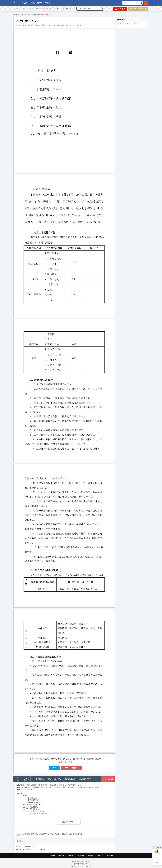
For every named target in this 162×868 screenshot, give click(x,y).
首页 (16, 3)
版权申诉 (47, 9)
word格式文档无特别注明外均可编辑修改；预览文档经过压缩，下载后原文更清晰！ (62, 779)
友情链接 (91, 856)
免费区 (40, 3)
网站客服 (100, 856)
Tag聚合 (48, 3)
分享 (23, 9)
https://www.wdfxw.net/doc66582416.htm (34, 849)
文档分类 (23, 3)
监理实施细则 (36, 15)
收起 (159, 848)
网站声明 (62, 856)
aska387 (24, 25)
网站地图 (71, 856)
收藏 (30, 9)
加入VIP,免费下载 (138, 9)
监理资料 (27, 15)
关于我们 (52, 856)
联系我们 (110, 856)
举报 (39, 9)
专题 (33, 3)
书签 (16, 9)
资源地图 (81, 856)
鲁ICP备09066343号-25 (81, 864)
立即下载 (120, 9)
